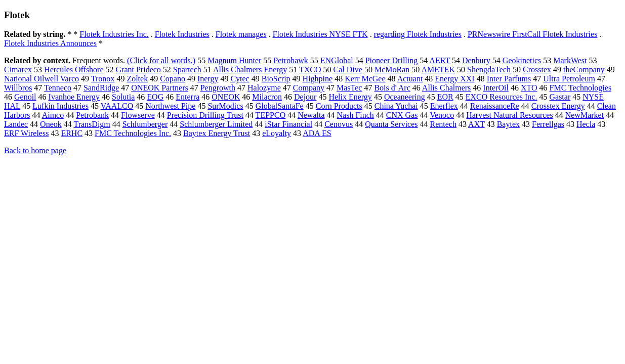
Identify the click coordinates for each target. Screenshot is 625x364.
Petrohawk (290, 60)
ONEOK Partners (159, 88)
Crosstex (537, 70)
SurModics (225, 106)
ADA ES (317, 133)
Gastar (560, 97)
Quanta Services (391, 124)
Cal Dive (348, 70)
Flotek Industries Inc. (114, 34)
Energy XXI (454, 79)
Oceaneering (405, 97)
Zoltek (137, 79)
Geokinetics (522, 60)
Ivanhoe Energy (74, 97)
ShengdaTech (489, 70)
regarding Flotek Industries (418, 34)
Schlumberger (145, 124)
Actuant (410, 79)
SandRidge (101, 88)
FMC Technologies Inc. (133, 133)
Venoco (442, 115)
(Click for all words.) (161, 60)
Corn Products (339, 106)
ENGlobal (337, 60)
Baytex (508, 124)
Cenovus (339, 124)
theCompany (584, 70)
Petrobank (92, 115)
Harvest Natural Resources (510, 115)
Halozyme (264, 88)
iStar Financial (288, 124)
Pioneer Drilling (392, 60)
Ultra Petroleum (569, 79)
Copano (173, 79)
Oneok (51, 124)
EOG (155, 97)
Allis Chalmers (446, 88)
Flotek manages (241, 34)
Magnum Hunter (234, 60)
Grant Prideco (138, 70)
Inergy (208, 79)
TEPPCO (271, 115)
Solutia (123, 97)
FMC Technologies (581, 88)
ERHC (72, 133)
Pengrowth (218, 88)
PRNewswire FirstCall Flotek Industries (532, 34)
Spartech (187, 70)
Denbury (476, 60)
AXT (476, 124)
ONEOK (226, 97)
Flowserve (138, 115)
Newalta (311, 115)
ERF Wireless (26, 133)
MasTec (349, 88)
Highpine (318, 79)
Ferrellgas (548, 124)
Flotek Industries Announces (50, 43)
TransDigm (92, 124)
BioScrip (276, 79)
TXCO (310, 70)
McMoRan (392, 70)
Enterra (187, 97)
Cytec (240, 79)
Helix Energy (350, 97)
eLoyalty (277, 133)
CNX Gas (402, 115)
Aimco (53, 115)
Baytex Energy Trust (217, 133)
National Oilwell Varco (41, 79)
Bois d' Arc (392, 88)
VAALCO (117, 106)
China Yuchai (396, 106)
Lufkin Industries (60, 106)
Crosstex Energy (558, 106)
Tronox (103, 79)
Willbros (18, 88)
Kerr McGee (365, 79)
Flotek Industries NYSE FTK (320, 34)
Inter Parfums (509, 79)
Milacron (267, 97)
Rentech (443, 124)
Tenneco (58, 88)
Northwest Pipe (170, 106)
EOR (445, 97)
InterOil (496, 88)
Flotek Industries (182, 34)
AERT (440, 60)
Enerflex (444, 106)
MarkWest (570, 60)
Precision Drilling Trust (205, 115)
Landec (16, 124)
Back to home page (35, 150)
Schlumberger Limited (216, 124)
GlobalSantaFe (280, 106)
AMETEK (438, 70)
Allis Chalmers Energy (250, 70)
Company (309, 88)
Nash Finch (356, 115)
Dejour (305, 97)
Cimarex (18, 70)
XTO (529, 88)
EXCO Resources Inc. (502, 97)
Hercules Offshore (74, 70)
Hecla (586, 124)
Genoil (25, 97)
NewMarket (585, 115)
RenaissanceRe (495, 106)
